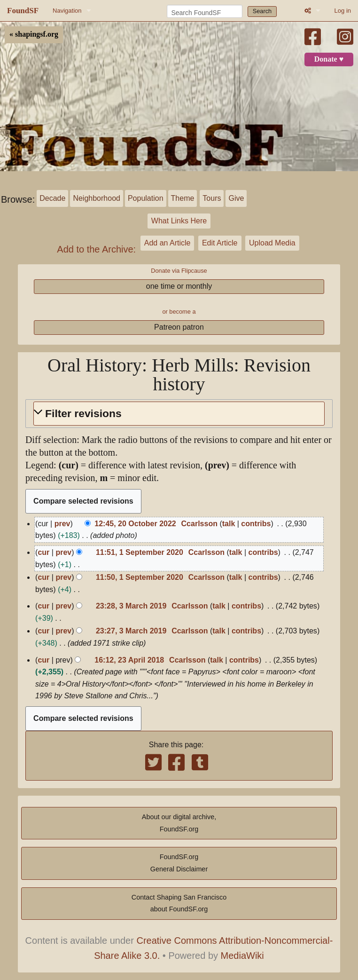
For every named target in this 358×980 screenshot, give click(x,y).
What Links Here (179, 221)
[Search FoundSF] (205, 11)
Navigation (67, 11)
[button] (179, 414)
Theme (183, 198)
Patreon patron (179, 327)
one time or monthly (179, 286)
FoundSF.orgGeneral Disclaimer (179, 863)
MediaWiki (242, 956)
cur (43, 552)
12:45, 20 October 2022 (135, 524)
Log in (343, 11)
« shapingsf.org (34, 34)
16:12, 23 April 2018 (129, 660)
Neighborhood (97, 198)
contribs (256, 524)
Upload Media (272, 243)
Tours (212, 198)
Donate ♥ (329, 59)
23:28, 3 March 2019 (131, 606)
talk (229, 524)
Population (146, 198)
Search (262, 11)
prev (62, 524)
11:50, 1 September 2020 (140, 577)
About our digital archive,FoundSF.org (179, 823)
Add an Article (167, 243)
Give (236, 198)
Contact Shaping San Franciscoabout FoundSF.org (179, 903)
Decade (52, 198)
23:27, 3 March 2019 (131, 631)
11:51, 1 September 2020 (140, 552)
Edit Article (220, 243)
